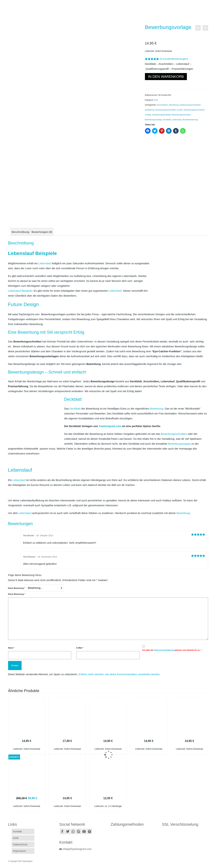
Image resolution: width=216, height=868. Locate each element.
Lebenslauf (177, 120)
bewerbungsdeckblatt (161, 115)
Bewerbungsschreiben (181, 115)
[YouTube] (84, 831)
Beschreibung (21, 232)
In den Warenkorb (166, 77)
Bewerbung (174, 105)
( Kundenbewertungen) (174, 59)
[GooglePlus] (79, 831)
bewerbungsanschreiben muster (169, 110)
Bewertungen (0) (42, 232)
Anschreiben (162, 105)
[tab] (21, 232)
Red (156, 100)
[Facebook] (62, 831)
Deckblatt (167, 120)
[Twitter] (68, 831)
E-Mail (80, 648)
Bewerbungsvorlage (153, 120)
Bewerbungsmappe (179, 444)
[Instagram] (73, 831)
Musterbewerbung (190, 120)
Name (11, 648)
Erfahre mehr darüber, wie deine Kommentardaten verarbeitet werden (119, 674)
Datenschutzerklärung (164, 650)
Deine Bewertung (17, 588)
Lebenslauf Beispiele (20, 291)
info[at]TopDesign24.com (75, 849)
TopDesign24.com (110, 426)
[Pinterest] (89, 831)
